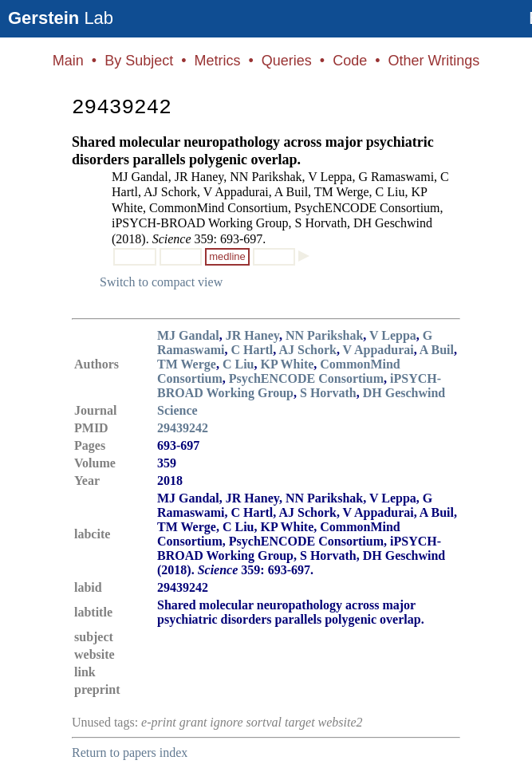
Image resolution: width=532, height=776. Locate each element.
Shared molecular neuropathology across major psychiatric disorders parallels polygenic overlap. (253, 151)
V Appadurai (378, 350)
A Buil (437, 350)
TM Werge (187, 364)
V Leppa (393, 335)
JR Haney (252, 335)
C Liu (238, 364)
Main (68, 61)
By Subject (139, 61)
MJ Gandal (188, 335)
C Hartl (252, 350)
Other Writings (433, 61)
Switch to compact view (161, 282)
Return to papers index (130, 752)
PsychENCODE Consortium (306, 378)
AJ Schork (307, 350)
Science (177, 410)
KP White (287, 364)
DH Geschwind (404, 393)
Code (350, 61)
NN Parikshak (324, 335)
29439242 (183, 428)
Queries (287, 61)
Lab (61, 18)
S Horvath (328, 393)
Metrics (217, 61)
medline (227, 256)
